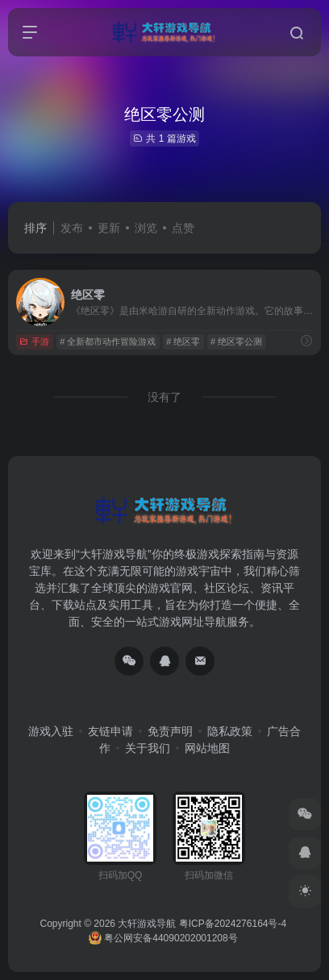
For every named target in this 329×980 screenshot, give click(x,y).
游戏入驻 (51, 731)
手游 (34, 341)
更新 (109, 228)
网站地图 (207, 748)
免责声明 (170, 731)
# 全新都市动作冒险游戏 (108, 341)
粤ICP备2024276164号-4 (233, 924)
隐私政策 (230, 731)
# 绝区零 (183, 341)
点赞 (183, 228)
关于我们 (148, 748)
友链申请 (110, 731)
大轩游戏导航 (147, 924)
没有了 (164, 397)
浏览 (146, 228)
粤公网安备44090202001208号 (163, 938)
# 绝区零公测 (236, 341)
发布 (72, 228)
